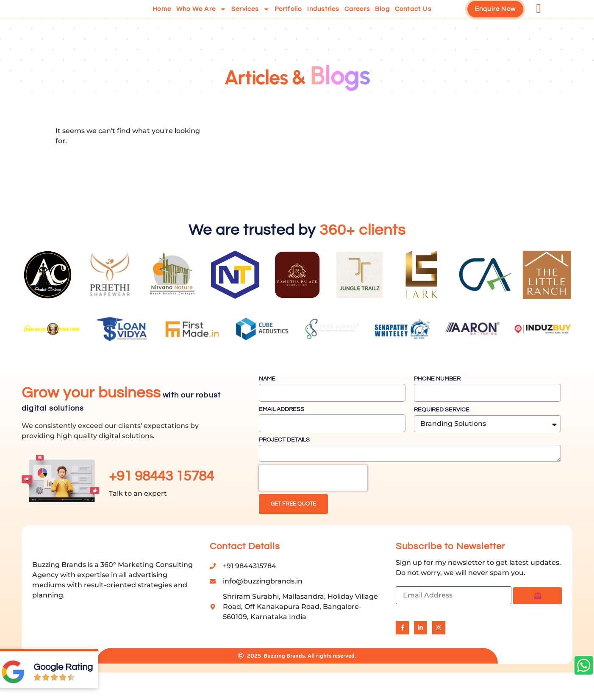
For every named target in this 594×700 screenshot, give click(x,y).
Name (267, 399)
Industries (323, 19)
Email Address (282, 430)
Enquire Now (495, 19)
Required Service (442, 430)
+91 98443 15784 (161, 497)
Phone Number (437, 399)
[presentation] (313, 498)
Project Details (284, 460)
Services (250, 19)
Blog (382, 19)
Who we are (201, 19)
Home (162, 19)
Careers (357, 19)
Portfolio (288, 19)
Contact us (413, 19)
